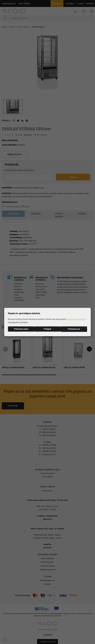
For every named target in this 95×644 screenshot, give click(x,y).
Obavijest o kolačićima (76, 319)
